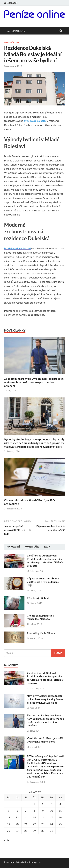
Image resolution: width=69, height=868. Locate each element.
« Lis (6, 840)
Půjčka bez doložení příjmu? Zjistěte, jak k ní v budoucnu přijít (43, 582)
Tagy (47, 547)
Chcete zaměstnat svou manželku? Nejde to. (40, 617)
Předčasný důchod (38, 598)
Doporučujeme (12, 42)
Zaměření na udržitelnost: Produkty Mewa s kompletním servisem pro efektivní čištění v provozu (45, 560)
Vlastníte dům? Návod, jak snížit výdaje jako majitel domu (45, 740)
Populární (13, 547)
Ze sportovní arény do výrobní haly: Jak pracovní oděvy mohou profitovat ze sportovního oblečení (34, 382)
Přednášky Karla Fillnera (41, 633)
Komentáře (32, 547)
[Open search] (61, 31)
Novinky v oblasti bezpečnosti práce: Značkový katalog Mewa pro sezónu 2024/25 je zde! (45, 699)
